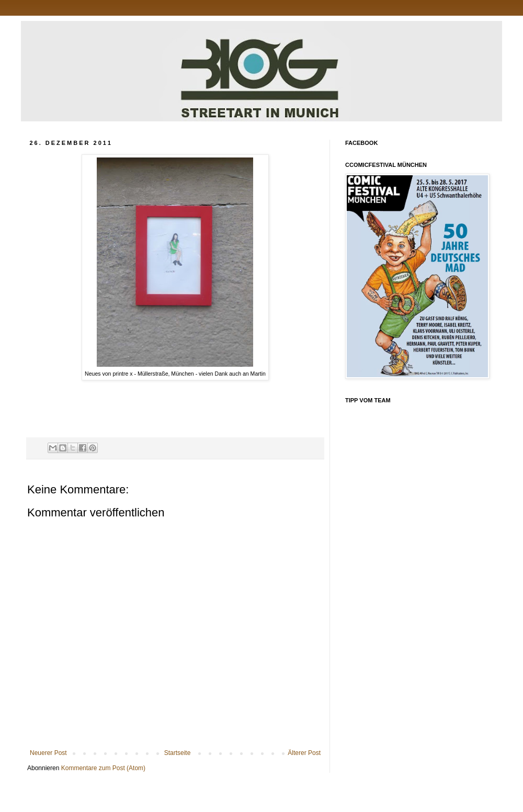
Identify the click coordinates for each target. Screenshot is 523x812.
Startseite (178, 753)
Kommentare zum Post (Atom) (103, 768)
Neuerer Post (48, 753)
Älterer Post (304, 753)
